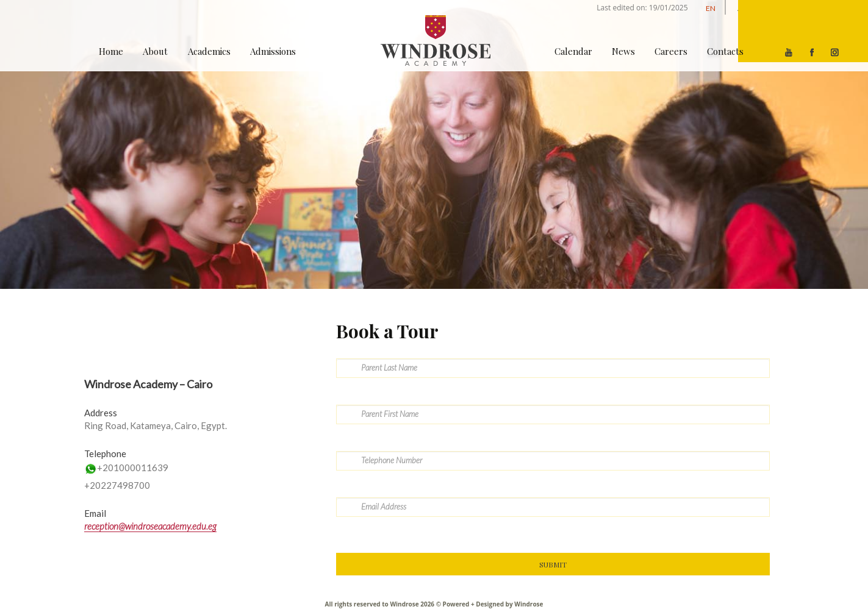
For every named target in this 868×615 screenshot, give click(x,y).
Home (111, 51)
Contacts (725, 51)
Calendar (573, 51)
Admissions (273, 51)
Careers (671, 51)
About (155, 51)
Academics (209, 51)
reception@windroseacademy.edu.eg (150, 526)
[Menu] (803, 31)
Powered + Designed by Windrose (492, 604)
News (623, 51)
